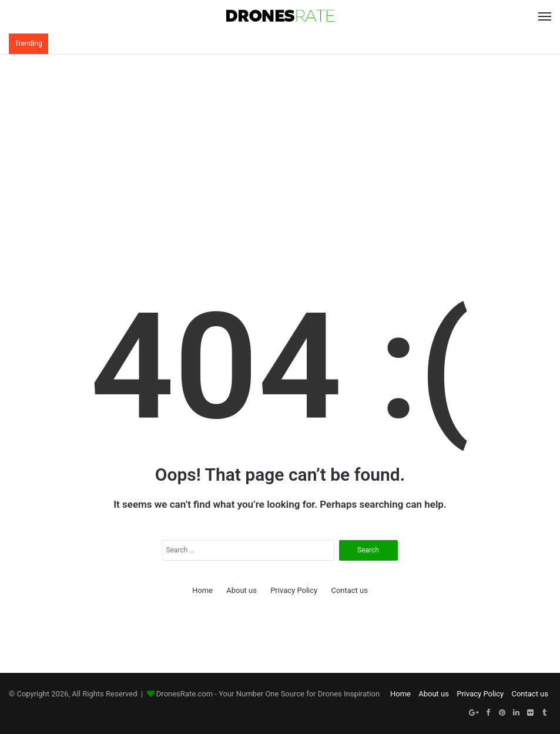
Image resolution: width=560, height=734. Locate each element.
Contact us (349, 590)
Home (202, 590)
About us (242, 590)
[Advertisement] (280, 149)
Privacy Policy (294, 590)
